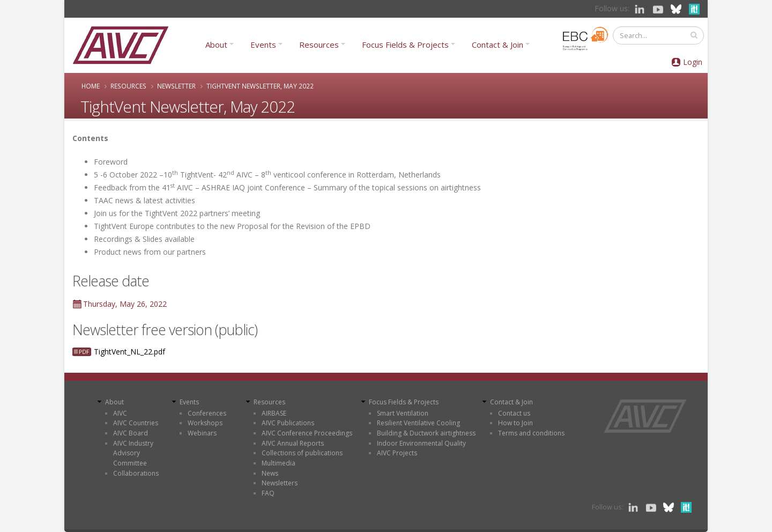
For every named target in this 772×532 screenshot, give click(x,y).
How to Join (515, 423)
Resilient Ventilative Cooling (418, 423)
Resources (319, 45)
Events (263, 45)
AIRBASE (274, 413)
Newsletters (280, 483)
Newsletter (176, 86)
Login (693, 62)
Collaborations (136, 473)
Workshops (205, 423)
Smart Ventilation (403, 413)
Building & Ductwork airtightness (426, 433)
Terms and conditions (531, 433)
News (270, 473)
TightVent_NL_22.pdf (129, 352)
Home (91, 86)
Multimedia (279, 463)
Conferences (207, 413)
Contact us (514, 413)
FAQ (268, 493)
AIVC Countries (136, 423)
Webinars (202, 433)
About (216, 45)
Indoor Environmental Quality (421, 443)
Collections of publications (302, 453)
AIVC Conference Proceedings (307, 433)
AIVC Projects (397, 453)
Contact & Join (498, 45)
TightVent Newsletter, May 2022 (260, 86)
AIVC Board (131, 433)
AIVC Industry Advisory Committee (133, 453)
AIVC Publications (288, 423)
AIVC (120, 413)
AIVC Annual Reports (293, 443)
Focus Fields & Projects (405, 45)
